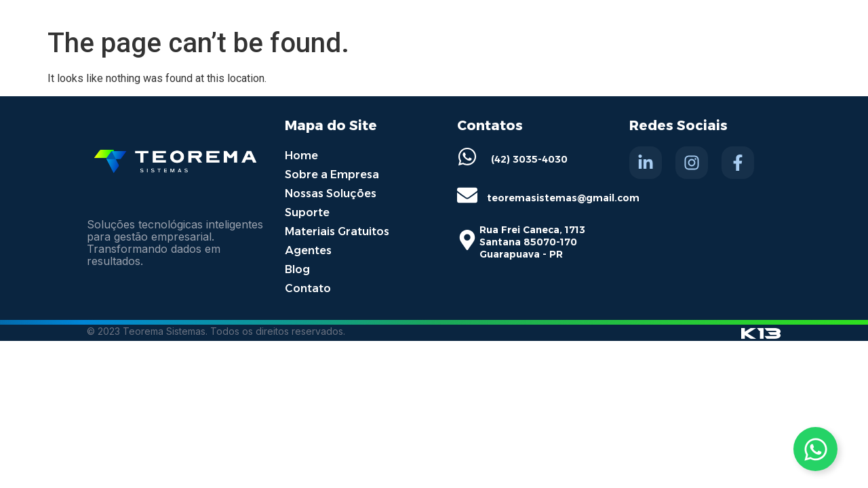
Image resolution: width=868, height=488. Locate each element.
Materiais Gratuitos (337, 231)
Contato (308, 288)
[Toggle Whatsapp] (815, 449)
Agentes (308, 250)
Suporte (307, 212)
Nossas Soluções (331, 194)
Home (301, 156)
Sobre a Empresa (332, 175)
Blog (297, 269)
